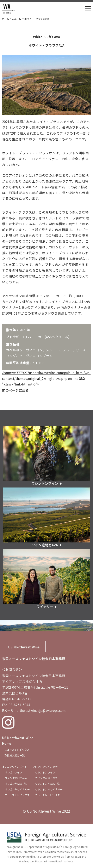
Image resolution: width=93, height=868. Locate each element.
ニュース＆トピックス (17, 749)
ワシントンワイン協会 (45, 766)
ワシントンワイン (45, 772)
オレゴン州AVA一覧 (16, 784)
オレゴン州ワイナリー (17, 789)
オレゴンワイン (14, 772)
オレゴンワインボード (15, 766)
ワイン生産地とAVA (16, 778)
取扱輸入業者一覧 (15, 755)
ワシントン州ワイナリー (49, 789)
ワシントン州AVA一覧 (47, 784)
